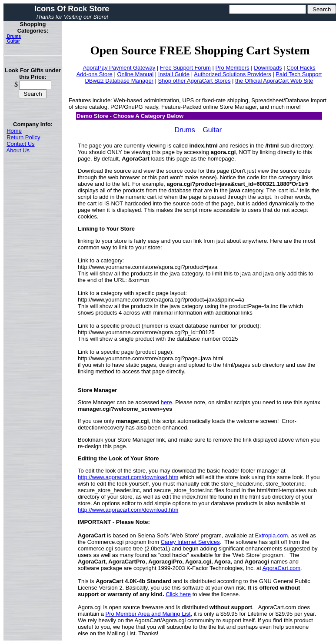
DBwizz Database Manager (119, 81)
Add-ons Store (95, 74)
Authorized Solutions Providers (233, 74)
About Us (18, 150)
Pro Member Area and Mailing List (148, 614)
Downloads (268, 68)
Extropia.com (272, 535)
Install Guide (174, 74)
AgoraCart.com (281, 568)
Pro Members (233, 68)
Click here (178, 594)
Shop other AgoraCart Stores (195, 81)
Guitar (13, 41)
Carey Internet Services (190, 542)
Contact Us (20, 144)
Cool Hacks (301, 68)
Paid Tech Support (299, 74)
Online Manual (135, 74)
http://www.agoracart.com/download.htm (128, 477)
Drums (13, 36)
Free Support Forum (185, 68)
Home (14, 131)
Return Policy (23, 137)
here (166, 402)
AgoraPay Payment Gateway (119, 68)
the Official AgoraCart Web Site (274, 81)
